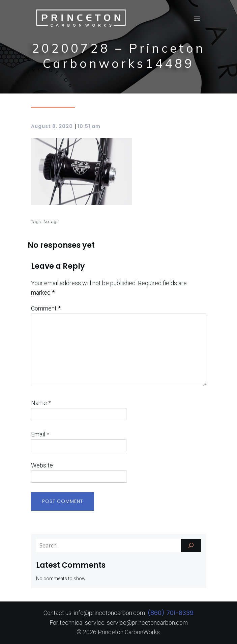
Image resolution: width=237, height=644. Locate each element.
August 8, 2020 (52, 126)
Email (40, 434)
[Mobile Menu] (197, 19)
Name (41, 403)
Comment (46, 308)
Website (42, 465)
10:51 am (89, 126)
